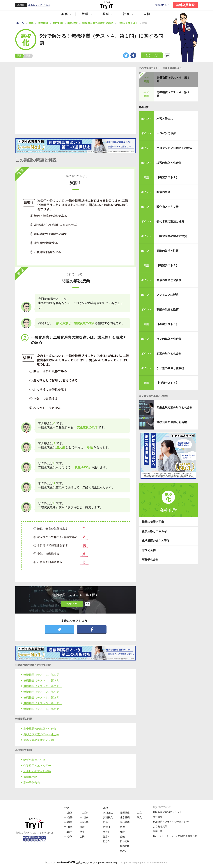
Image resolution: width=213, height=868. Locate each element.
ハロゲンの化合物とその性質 (174, 148)
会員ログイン (162, 5)
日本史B (125, 841)
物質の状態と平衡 (34, 760)
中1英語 (68, 813)
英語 (65, 14)
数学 (85, 14)
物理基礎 (125, 813)
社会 (127, 14)
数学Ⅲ (107, 832)
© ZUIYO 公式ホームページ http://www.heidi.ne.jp (82, 862)
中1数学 (68, 827)
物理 (123, 827)
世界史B (125, 846)
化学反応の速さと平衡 (37, 771)
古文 (139, 813)
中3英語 (68, 822)
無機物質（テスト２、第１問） (43, 692)
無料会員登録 (185, 5)
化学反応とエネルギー (37, 766)
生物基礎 (125, 822)
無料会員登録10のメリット (167, 812)
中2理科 (84, 817)
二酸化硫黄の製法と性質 (172, 236)
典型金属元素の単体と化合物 (41, 734)
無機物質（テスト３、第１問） (43, 703)
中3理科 (84, 822)
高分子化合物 (32, 783)
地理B (123, 851)
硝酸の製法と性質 (168, 309)
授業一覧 (158, 831)
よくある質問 (160, 826)
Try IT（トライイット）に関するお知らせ (175, 836)
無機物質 (144, 107)
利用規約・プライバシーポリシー (171, 822)
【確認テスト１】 (168, 177)
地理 (82, 827)
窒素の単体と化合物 (169, 280)
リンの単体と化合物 (169, 339)
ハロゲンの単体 (166, 133)
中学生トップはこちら (39, 5)
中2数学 (68, 832)
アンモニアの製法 (168, 295)
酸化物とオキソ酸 (168, 207)
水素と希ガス (165, 119)
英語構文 (108, 817)
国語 (147, 14)
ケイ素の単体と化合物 (170, 368)
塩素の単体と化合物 (169, 163)
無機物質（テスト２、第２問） (43, 686)
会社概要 (158, 817)
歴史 (82, 832)
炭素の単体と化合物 (169, 353)
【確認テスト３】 (168, 324)
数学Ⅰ (107, 822)
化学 (123, 832)
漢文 (139, 817)
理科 (106, 14)
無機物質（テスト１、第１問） (43, 675)
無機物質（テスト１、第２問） (43, 680)
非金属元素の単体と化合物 (40, 729)
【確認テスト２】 (168, 265)
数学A (106, 837)
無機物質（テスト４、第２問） (43, 709)
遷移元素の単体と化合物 (39, 740)
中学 (66, 808)
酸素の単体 (163, 192)
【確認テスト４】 (168, 383)
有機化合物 (30, 777)
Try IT (106, 5)
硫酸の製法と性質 (168, 251)
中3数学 (68, 837)
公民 (82, 837)
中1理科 (84, 813)
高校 (106, 808)
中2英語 (68, 817)
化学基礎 (125, 817)
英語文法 (108, 813)
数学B (106, 841)
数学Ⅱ (107, 827)
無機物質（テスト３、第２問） (43, 697)
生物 (123, 837)
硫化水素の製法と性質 (170, 221)
